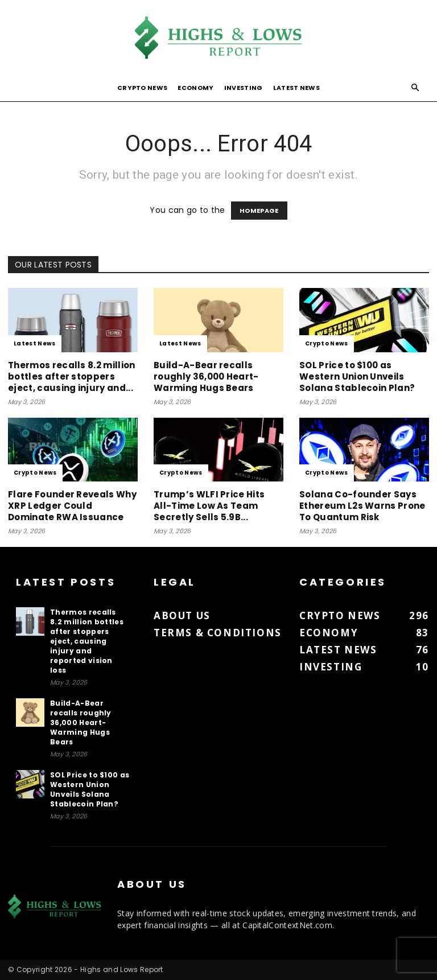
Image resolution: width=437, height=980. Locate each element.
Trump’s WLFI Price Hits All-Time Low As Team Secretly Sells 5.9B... (209, 506)
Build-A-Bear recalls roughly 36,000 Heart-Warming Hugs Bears (206, 376)
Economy (195, 88)
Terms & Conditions (218, 633)
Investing (244, 88)
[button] (415, 88)
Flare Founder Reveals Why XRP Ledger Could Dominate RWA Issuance (72, 506)
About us (182, 615)
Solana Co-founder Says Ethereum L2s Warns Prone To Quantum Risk (362, 506)
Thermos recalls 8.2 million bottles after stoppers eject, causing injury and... (72, 376)
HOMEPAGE (259, 211)
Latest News (297, 88)
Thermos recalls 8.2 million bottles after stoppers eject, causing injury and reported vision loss (87, 641)
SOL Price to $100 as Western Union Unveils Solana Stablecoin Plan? (357, 376)
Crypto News (143, 88)
